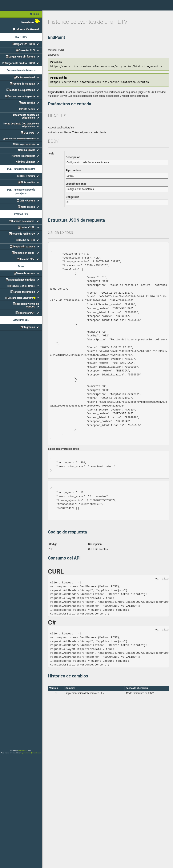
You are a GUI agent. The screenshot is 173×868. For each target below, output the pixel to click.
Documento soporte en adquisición (26, 116)
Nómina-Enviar (27, 150)
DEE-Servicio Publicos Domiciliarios (19, 139)
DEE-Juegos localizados (24, 144)
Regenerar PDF (25, 313)
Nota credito (27, 103)
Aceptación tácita (23, 253)
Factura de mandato (22, 84)
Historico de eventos (22, 221)
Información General (26, 29)
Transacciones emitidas (20, 280)
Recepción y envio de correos (26, 305)
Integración (27, 327)
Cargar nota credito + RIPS (19, 63)
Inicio (34, 14)
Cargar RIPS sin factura (20, 57)
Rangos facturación (23, 292)
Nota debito (27, 109)
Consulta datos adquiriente (20, 298)
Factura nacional (24, 77)
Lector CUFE (26, 227)
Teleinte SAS (23, 751)
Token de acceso (24, 273)
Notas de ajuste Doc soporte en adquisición (21, 125)
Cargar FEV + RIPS (23, 44)
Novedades (30, 22)
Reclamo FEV (26, 259)
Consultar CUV (25, 50)
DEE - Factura (26, 201)
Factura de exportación (21, 90)
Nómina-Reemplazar (23, 156)
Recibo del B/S (25, 240)
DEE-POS (28, 133)
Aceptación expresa (22, 247)
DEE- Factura (26, 176)
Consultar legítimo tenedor (21, 286)
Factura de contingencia (20, 96)
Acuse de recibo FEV (22, 234)
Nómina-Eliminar (25, 162)
